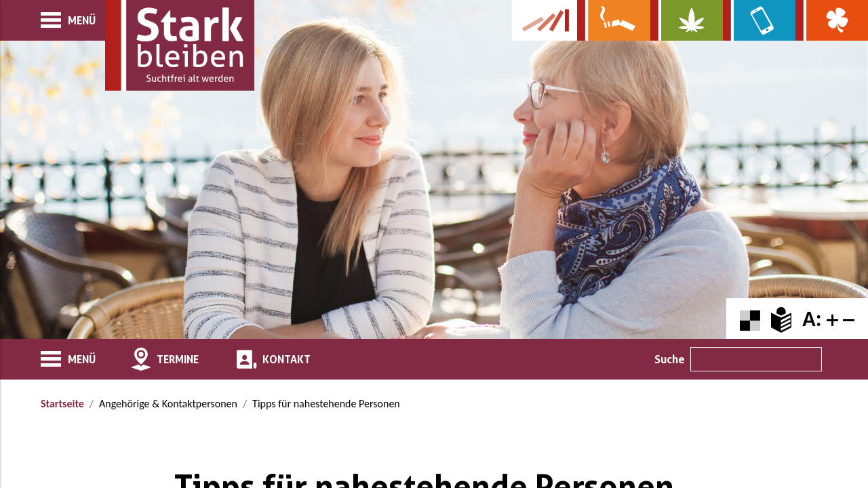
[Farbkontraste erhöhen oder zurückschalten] (750, 319)
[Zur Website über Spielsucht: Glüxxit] (832, 20)
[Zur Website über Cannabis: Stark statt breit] (687, 20)
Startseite (62, 404)
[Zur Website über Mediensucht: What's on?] (759, 20)
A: (812, 319)
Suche (670, 359)
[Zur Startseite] (180, 45)
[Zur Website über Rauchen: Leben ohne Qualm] (613, 20)
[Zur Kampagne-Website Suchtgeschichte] (545, 20)
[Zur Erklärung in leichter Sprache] (781, 319)
